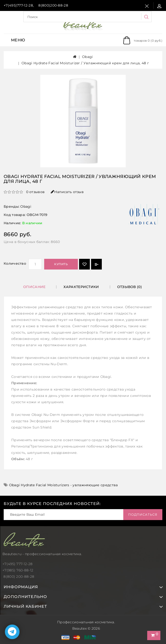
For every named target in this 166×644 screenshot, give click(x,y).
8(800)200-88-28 (53, 5)
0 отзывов (36, 192)
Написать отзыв (67, 192)
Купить (61, 264)
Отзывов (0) (130, 287)
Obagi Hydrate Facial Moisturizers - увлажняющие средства (63, 485)
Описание (34, 287)
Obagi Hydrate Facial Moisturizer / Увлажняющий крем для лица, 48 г (85, 63)
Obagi (88, 57)
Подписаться (143, 514)
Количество (15, 263)
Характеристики (81, 287)
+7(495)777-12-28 (18, 5)
